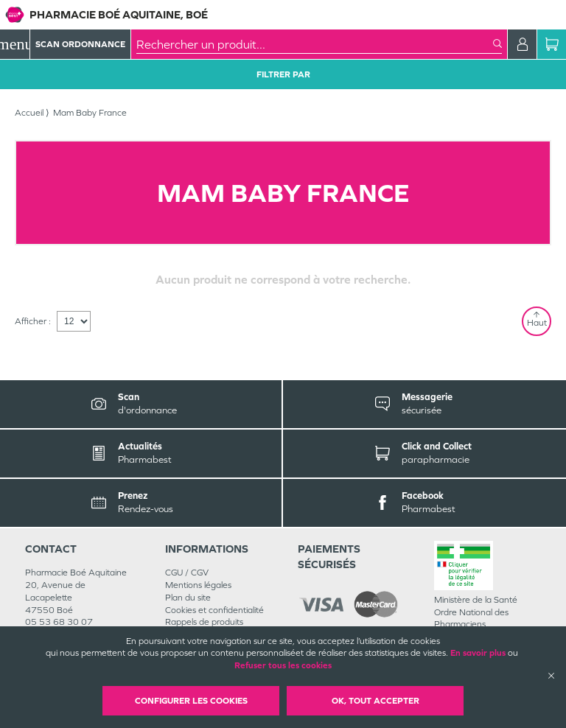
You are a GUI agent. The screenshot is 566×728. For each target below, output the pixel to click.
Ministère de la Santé (476, 600)
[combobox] (315, 44)
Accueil (29, 113)
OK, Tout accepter (375, 701)
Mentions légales (198, 585)
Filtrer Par (283, 74)
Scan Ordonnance (80, 44)
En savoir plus (478, 653)
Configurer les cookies (191, 701)
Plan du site (188, 598)
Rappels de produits (204, 622)
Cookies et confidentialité (214, 610)
